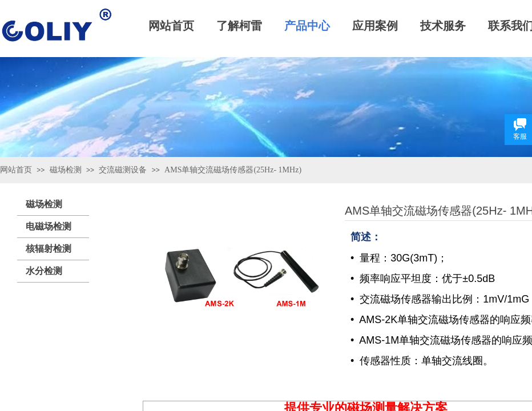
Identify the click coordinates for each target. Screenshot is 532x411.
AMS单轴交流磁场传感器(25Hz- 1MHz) (233, 170)
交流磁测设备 (123, 170)
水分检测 (44, 271)
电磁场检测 (49, 226)
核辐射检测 (49, 249)
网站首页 (16, 170)
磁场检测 (66, 170)
